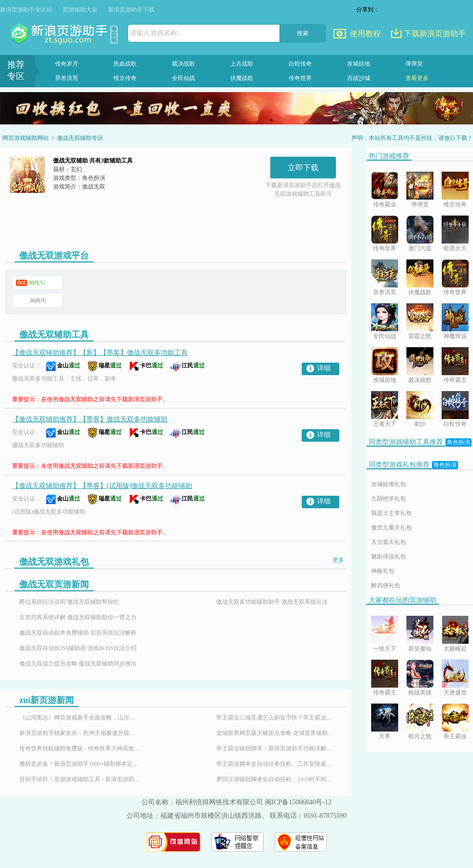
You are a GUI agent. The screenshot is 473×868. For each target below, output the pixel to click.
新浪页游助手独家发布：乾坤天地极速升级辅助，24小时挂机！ (80, 733)
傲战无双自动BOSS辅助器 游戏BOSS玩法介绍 (78, 648)
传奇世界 (300, 78)
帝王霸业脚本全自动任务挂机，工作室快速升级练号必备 (277, 764)
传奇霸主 (455, 380)
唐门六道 (420, 248)
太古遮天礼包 (389, 542)
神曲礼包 (383, 571)
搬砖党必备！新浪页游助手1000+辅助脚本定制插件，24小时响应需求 (80, 764)
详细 (324, 368)
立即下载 (303, 168)
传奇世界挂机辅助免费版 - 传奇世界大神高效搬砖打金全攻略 (80, 748)
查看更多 (417, 78)
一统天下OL (385, 649)
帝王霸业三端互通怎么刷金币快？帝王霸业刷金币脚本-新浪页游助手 (277, 718)
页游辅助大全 (80, 10)
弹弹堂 (414, 64)
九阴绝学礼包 (389, 499)
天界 (385, 736)
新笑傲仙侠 (420, 649)
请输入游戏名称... (156, 33)
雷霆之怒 (420, 336)
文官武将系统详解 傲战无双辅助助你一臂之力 (78, 617)
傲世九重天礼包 (391, 528)
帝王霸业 (455, 736)
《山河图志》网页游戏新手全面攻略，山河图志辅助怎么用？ (80, 718)
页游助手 (60, 34)
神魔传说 (455, 336)
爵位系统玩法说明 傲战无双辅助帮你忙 (69, 602)
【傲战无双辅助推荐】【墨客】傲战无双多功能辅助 (90, 419)
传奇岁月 (67, 64)
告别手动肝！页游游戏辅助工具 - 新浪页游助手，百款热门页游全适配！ (80, 779)
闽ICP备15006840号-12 (298, 802)
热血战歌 (125, 64)
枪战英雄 (420, 692)
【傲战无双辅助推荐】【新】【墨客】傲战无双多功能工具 (100, 353)
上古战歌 (242, 64)
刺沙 (420, 424)
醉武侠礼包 (386, 585)
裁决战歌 (183, 64)
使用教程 (365, 34)
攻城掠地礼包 (389, 484)
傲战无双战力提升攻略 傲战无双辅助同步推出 (78, 664)
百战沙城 (359, 78)
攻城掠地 (359, 64)
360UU (36, 283)
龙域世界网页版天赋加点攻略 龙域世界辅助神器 (277, 733)
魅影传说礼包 (389, 556)
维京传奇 (125, 78)
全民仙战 (183, 78)
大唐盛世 (455, 692)
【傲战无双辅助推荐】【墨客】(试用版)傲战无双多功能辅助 (102, 486)
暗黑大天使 (455, 249)
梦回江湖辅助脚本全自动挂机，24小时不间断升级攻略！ (277, 779)
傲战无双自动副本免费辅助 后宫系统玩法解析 (78, 633)
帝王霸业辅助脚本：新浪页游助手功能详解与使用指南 (277, 748)
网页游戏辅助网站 (26, 138)
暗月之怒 (420, 736)
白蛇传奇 (300, 64)
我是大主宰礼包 (391, 513)
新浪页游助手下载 (131, 10)
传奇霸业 (385, 204)
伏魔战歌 (242, 78)
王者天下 (385, 424)
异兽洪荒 (67, 78)
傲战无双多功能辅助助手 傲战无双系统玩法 (272, 602)
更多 (338, 560)
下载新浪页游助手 (435, 34)
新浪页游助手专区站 (26, 10)
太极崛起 (455, 649)
